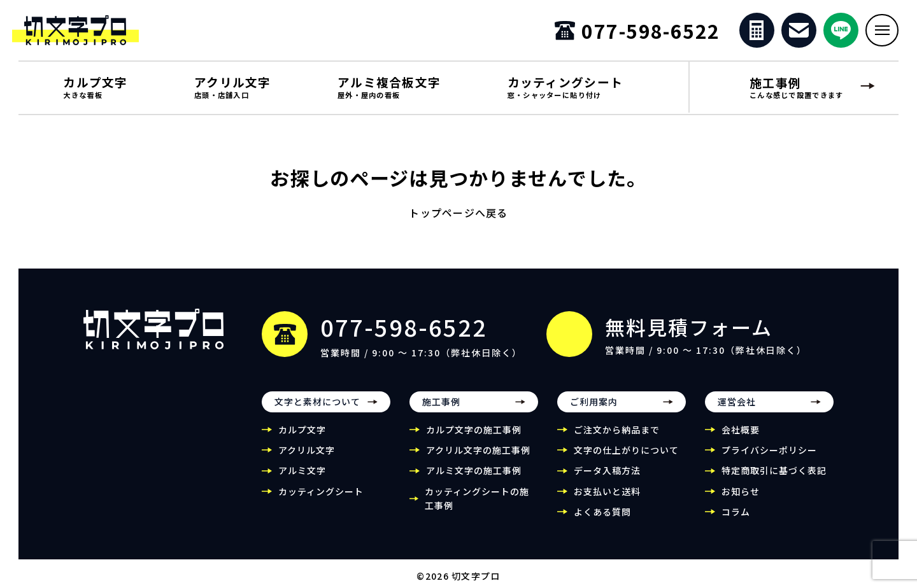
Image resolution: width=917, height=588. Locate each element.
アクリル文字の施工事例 (478, 458)
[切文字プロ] (105, 34)
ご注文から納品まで (617, 438)
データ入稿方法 (607, 479)
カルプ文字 (302, 438)
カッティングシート (321, 500)
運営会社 (737, 410)
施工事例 (441, 410)
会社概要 (741, 438)
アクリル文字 (307, 458)
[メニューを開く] (881, 35)
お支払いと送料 (607, 500)
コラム (736, 520)
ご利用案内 (594, 410)
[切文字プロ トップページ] (153, 337)
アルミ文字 (302, 479)
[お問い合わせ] (797, 35)
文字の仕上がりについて (626, 458)
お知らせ (741, 500)
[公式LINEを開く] (839, 35)
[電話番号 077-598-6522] (635, 34)
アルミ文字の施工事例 (474, 479)
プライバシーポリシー (769, 458)
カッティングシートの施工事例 (477, 507)
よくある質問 (602, 520)
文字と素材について (317, 410)
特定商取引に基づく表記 (774, 479)
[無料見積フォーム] (754, 35)
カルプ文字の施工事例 (474, 438)
